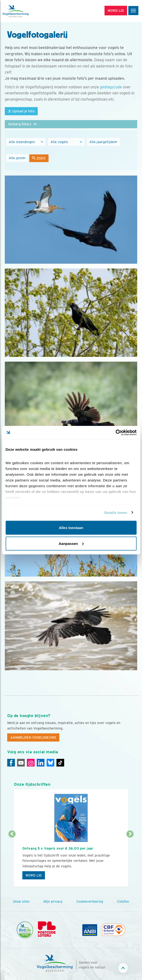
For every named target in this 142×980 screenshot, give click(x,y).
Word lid (34, 875)
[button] (71, 124)
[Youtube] (21, 763)
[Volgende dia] (130, 861)
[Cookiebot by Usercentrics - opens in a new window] (115, 432)
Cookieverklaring (90, 901)
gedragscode (111, 87)
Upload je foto (21, 111)
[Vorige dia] (12, 861)
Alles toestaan (71, 528)
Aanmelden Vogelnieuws (33, 737)
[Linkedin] (41, 763)
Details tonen (116, 512)
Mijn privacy (53, 901)
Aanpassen (71, 543)
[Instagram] (31, 763)
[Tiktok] (60, 763)
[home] (24, 11)
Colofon (123, 901)
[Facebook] (11, 763)
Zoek (39, 158)
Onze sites (21, 901)
